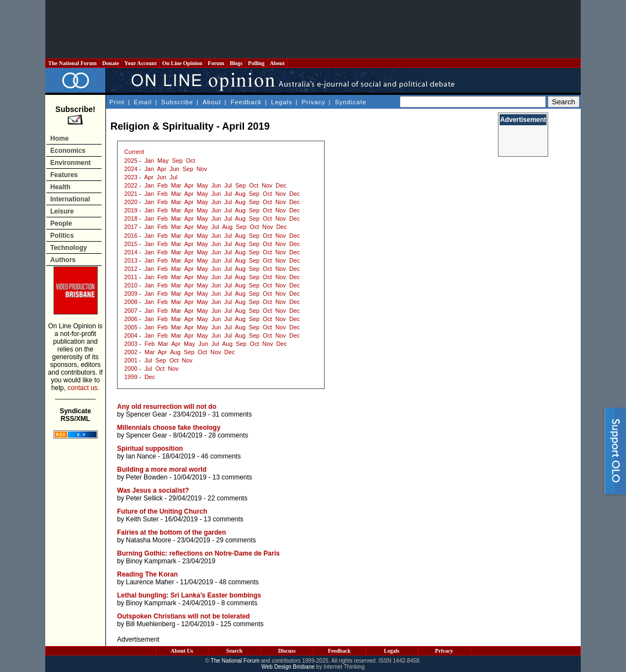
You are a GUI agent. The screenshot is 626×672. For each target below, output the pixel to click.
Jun (174, 169)
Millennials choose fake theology (169, 428)
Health (60, 187)
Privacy (313, 102)
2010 (131, 285)
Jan (149, 161)
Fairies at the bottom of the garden (171, 532)
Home (59, 138)
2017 (131, 227)
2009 (131, 294)
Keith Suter (142, 519)
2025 (131, 161)
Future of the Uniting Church (162, 511)
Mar (176, 185)
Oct (191, 161)
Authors (63, 260)
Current (134, 152)
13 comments (232, 477)
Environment (70, 163)
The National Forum (73, 63)
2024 (131, 169)
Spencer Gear (147, 414)
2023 (131, 177)
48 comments (239, 582)
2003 (131, 344)
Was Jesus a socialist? (153, 490)
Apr (161, 169)
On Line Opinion (182, 63)
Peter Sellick (144, 498)
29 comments (236, 540)
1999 (131, 377)
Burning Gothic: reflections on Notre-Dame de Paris (198, 553)
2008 (131, 302)
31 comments (232, 414)
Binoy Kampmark (151, 561)
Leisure (62, 211)
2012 (131, 269)
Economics (68, 151)
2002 (131, 352)
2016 (131, 236)
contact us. (83, 388)
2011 (131, 277)
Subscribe (177, 102)
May (163, 161)
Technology (68, 248)
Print (117, 102)
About (277, 63)
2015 (131, 244)
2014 (131, 252)
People (61, 223)
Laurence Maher (150, 582)
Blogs (236, 63)
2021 (131, 194)
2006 (131, 319)
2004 (131, 335)
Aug (240, 194)
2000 (131, 369)
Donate (111, 63)
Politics (62, 236)
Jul (173, 177)
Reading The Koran (147, 574)
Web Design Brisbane (288, 667)
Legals (282, 102)
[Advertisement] (313, 29)
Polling (256, 63)
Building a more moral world (162, 470)
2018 (131, 218)
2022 (131, 185)
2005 (131, 327)
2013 (131, 260)
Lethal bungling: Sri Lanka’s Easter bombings (189, 595)
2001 (131, 360)
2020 (131, 202)
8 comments (239, 603)
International (70, 199)
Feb (163, 185)
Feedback (246, 102)
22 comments (227, 498)
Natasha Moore (148, 540)
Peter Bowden (147, 477)
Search (234, 651)
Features (64, 175)
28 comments (228, 435)
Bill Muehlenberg (150, 624)
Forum (216, 63)
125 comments (242, 624)
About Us (182, 651)
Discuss (287, 651)
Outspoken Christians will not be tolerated (184, 616)
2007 (131, 311)
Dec (281, 185)
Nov (202, 169)
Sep (177, 161)
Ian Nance (141, 456)
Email (143, 102)
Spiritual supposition (150, 449)
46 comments (221, 456)
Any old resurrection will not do (167, 407)
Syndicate (351, 102)
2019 (131, 210)
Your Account (140, 63)
